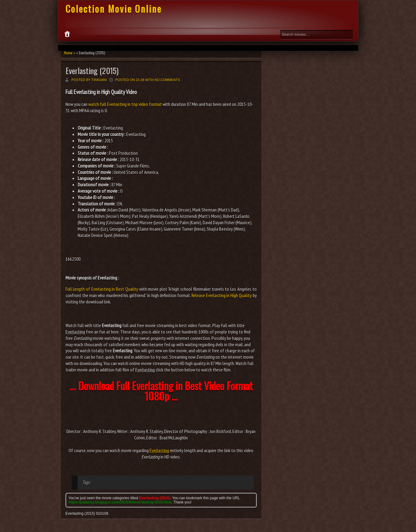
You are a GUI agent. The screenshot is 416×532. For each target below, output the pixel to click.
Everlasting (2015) (92, 71)
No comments (167, 80)
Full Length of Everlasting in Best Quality (102, 289)
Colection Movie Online (114, 9)
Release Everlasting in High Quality (222, 295)
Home (68, 53)
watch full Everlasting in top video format (125, 104)
